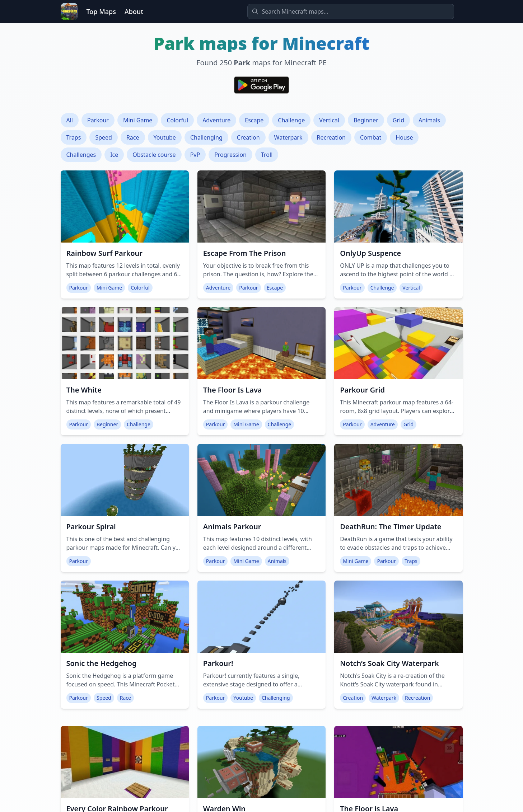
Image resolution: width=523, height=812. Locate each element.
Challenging (206, 137)
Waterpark (288, 137)
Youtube (165, 137)
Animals (429, 120)
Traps (74, 137)
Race (133, 137)
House (404, 137)
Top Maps (101, 11)
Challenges (81, 155)
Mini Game (138, 120)
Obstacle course (154, 155)
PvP (195, 155)
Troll (267, 155)
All (70, 120)
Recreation (331, 137)
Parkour (98, 120)
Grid (398, 120)
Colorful (177, 120)
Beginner (366, 120)
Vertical (329, 120)
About (134, 11)
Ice (114, 155)
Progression (230, 155)
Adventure (216, 120)
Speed (104, 137)
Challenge (291, 120)
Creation (248, 137)
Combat (371, 137)
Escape (254, 120)
